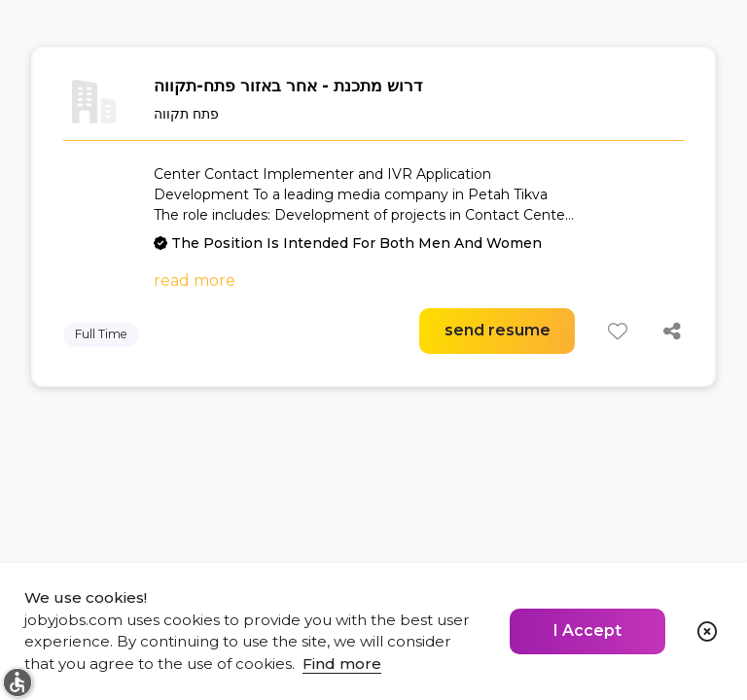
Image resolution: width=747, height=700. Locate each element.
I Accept (587, 630)
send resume (498, 330)
